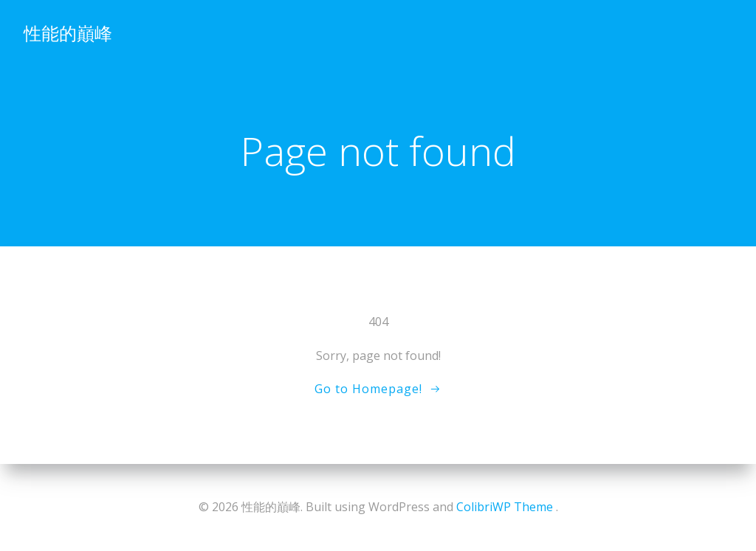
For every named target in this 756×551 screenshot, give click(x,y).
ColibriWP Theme (505, 507)
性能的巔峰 (68, 33)
